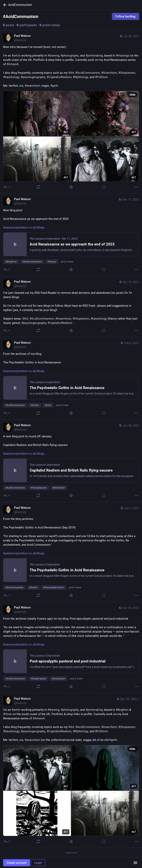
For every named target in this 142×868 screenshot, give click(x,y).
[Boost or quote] (38, 187)
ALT (66, 132)
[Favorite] (71, 187)
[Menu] (135, 863)
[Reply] (7, 187)
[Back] (4, 5)
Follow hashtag (125, 16)
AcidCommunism (20, 5)
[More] (137, 187)
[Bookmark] (104, 187)
